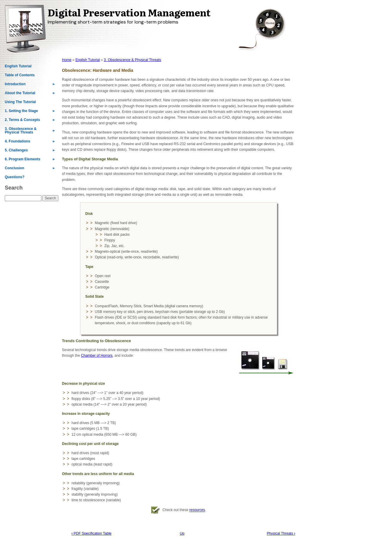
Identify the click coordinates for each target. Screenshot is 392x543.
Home (67, 60)
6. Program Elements (30, 160)
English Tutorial (18, 66)
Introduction (30, 85)
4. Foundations (30, 142)
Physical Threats (281, 533)
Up (182, 533)
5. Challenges (30, 151)
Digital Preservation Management (129, 12)
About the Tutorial (30, 94)
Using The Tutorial (20, 102)
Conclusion (30, 169)
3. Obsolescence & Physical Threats (30, 132)
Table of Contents (20, 75)
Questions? (15, 177)
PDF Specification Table (92, 533)
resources (197, 510)
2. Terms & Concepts (30, 121)
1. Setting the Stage (30, 112)
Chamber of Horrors (97, 356)
